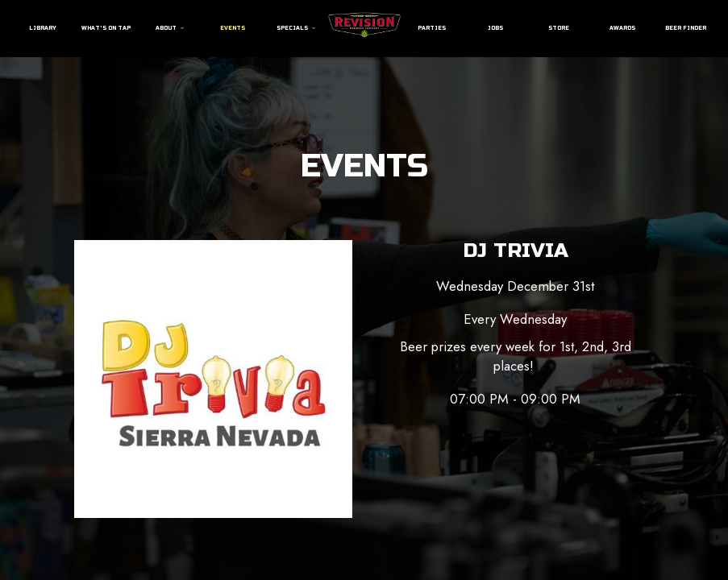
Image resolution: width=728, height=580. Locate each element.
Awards (622, 28)
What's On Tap (106, 28)
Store (559, 28)
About (170, 28)
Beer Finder (686, 28)
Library (43, 28)
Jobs (495, 28)
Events (233, 28)
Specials (296, 28)
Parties (432, 28)
